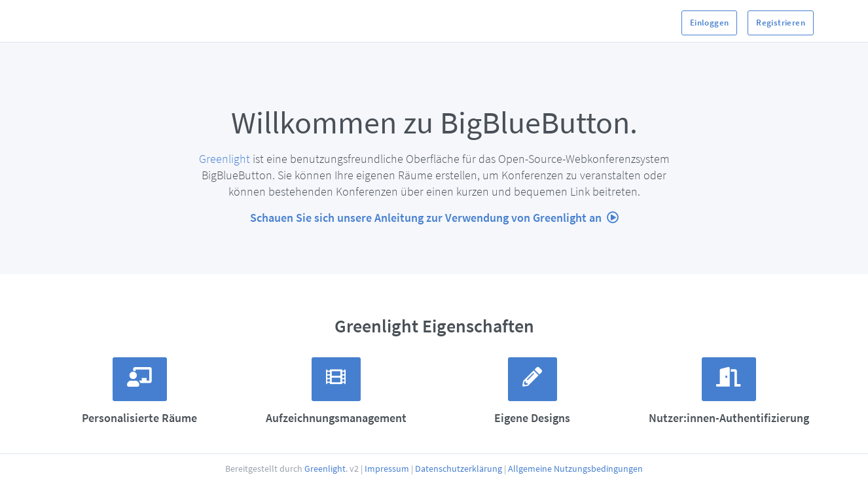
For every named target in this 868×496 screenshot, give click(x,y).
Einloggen (710, 23)
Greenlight (225, 159)
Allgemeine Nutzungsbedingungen (575, 489)
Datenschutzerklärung (459, 489)
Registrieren (781, 23)
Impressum (387, 489)
